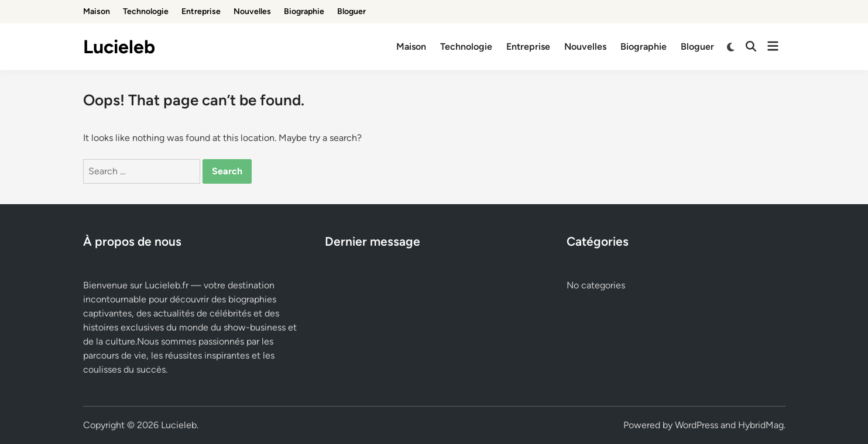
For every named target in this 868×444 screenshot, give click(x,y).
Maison (97, 11)
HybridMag (761, 425)
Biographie (304, 11)
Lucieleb (119, 47)
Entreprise (201, 11)
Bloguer (351, 11)
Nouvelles (252, 11)
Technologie (146, 11)
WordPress (697, 425)
